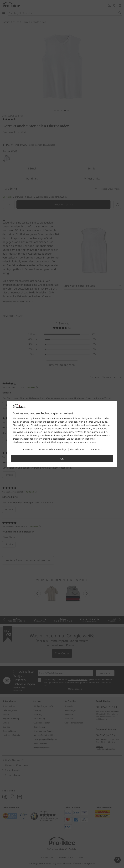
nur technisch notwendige (52, 449)
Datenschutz (96, 449)
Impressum (28, 449)
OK (62, 459)
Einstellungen (78, 449)
